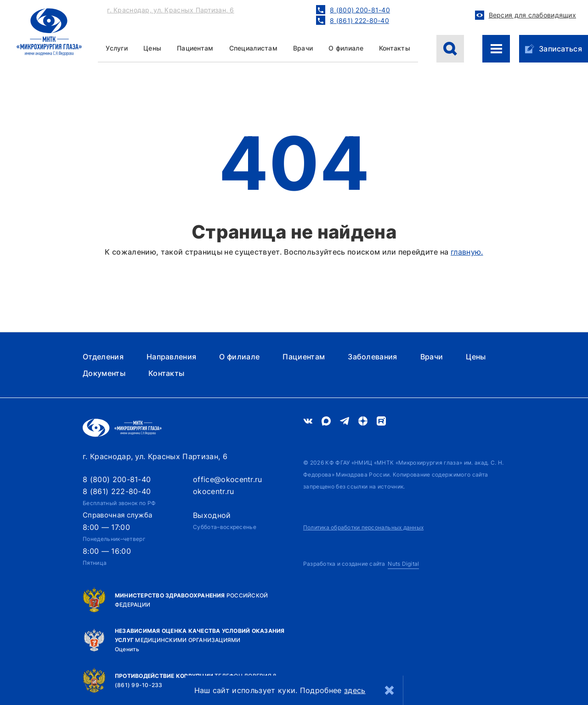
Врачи (303, 48)
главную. (467, 252)
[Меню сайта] (496, 49)
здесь (355, 690)
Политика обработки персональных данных (363, 527)
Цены (476, 357)
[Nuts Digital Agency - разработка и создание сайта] (361, 564)
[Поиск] (450, 49)
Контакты (395, 48)
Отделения (103, 357)
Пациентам (195, 48)
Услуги (117, 48)
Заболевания (373, 357)
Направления (172, 357)
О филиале (346, 48)
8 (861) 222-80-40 (117, 491)
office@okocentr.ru (228, 479)
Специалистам (253, 48)
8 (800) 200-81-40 (117, 479)
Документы (104, 373)
